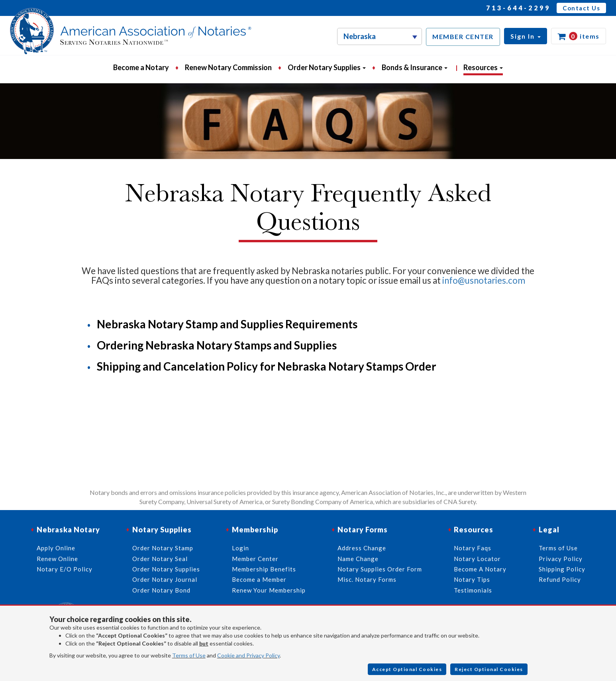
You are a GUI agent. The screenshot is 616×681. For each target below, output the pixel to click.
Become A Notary (480, 569)
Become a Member (259, 579)
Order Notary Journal (165, 579)
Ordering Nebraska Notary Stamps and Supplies (217, 345)
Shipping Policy (562, 569)
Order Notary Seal (160, 559)
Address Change (362, 548)
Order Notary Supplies (166, 569)
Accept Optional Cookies (407, 669)
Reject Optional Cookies (489, 669)
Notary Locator (477, 559)
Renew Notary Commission (228, 67)
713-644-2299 (518, 8)
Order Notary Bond (161, 590)
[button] (526, 36)
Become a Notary (141, 67)
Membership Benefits (264, 569)
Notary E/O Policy (65, 569)
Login (240, 548)
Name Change (358, 559)
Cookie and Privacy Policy (248, 655)
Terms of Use (189, 655)
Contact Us (581, 8)
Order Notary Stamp (163, 548)
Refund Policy (560, 579)
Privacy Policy (561, 559)
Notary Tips (472, 579)
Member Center (255, 559)
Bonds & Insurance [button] (415, 67)
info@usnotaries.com (484, 280)
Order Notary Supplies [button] (327, 67)
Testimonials (473, 590)
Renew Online (57, 559)
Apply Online (56, 548)
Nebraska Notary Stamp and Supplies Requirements (227, 324)
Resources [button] (483, 67)
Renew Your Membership (269, 590)
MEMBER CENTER (463, 36)
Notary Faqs (473, 548)
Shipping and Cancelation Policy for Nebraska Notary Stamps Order (267, 366)
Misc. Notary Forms (367, 579)
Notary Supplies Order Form (380, 569)
